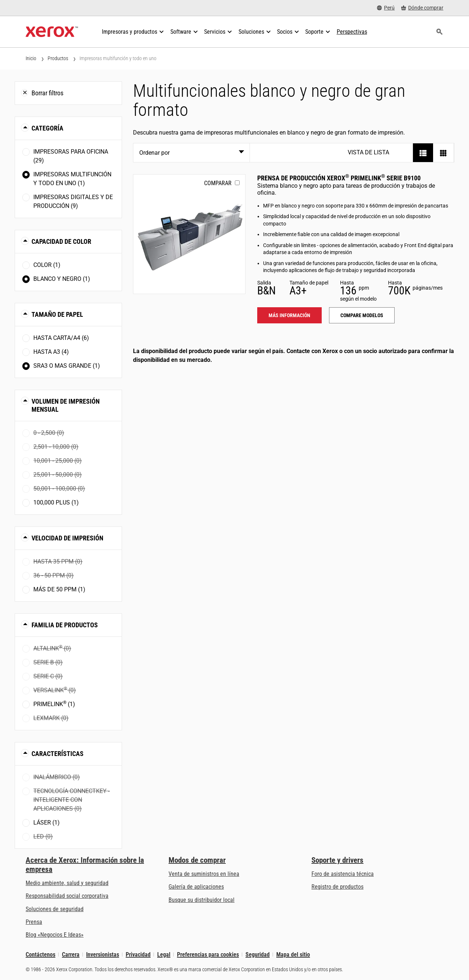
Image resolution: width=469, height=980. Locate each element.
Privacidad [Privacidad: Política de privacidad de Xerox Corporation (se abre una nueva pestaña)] (138, 955)
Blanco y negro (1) (62, 279)
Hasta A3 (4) (51, 352)
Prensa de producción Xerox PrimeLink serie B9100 (339, 178)
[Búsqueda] (439, 32)
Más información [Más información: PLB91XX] (289, 315)
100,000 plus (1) (56, 502)
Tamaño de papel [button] (57, 314)
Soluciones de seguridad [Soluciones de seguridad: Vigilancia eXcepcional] (55, 909)
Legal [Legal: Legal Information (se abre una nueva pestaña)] (164, 955)
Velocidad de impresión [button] (67, 538)
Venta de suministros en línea (204, 874)
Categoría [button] (47, 128)
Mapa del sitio (293, 955)
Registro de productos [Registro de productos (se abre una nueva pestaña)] (337, 887)
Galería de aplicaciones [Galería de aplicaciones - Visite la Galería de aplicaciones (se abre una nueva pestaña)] (196, 887)
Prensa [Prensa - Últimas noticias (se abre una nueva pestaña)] (34, 922)
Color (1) (47, 265)
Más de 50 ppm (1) (59, 589)
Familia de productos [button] (65, 625)
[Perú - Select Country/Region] (386, 8)
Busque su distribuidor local (202, 900)
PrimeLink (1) (54, 704)
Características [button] (58, 754)
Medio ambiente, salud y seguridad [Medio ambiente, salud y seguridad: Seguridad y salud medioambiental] (67, 883)
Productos (58, 58)
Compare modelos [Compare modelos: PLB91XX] (362, 315)
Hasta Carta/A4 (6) (61, 338)
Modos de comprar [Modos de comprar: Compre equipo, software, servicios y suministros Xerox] (197, 860)
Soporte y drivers (337, 860)
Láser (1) (47, 823)
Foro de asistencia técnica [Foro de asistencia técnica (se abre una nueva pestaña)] (343, 874)
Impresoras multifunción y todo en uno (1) (72, 179)
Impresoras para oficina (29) (71, 156)
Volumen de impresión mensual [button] (66, 405)
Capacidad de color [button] (61, 241)
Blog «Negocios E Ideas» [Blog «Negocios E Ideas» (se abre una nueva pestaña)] (55, 935)
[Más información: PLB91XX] (189, 234)
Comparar (218, 183)
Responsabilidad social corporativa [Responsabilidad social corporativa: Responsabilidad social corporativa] (67, 896)
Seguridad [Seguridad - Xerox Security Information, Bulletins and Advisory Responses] (258, 955)
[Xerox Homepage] (52, 32)
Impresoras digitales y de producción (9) (73, 201)
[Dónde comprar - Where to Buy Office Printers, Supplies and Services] (422, 8)
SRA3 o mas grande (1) (67, 366)
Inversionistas (103, 955)
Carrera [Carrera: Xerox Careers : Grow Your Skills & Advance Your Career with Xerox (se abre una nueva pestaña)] (71, 955)
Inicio (31, 58)
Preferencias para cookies (208, 955)
